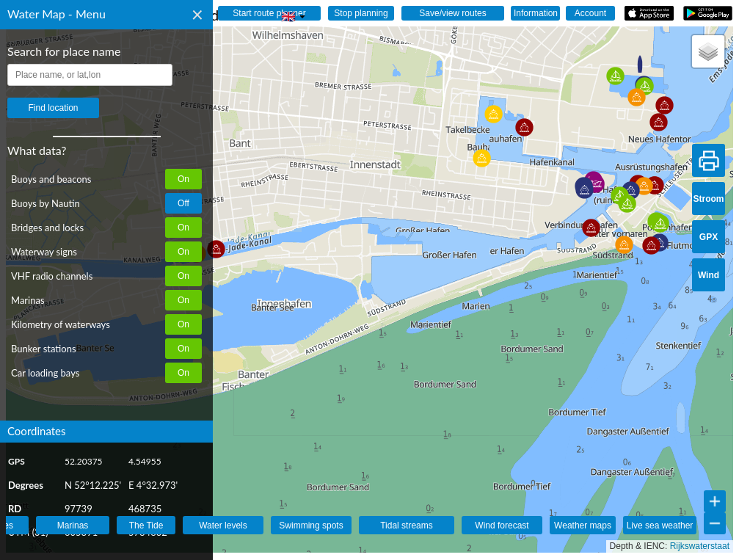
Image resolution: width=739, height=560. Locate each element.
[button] (624, 245)
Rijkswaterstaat (700, 546)
